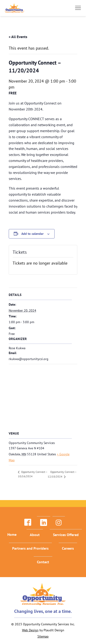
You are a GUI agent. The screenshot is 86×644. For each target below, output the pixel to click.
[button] (78, 8)
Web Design (30, 630)
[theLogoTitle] (15, 8)
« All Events (18, 37)
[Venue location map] (43, 397)
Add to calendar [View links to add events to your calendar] (32, 234)
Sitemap (43, 636)
